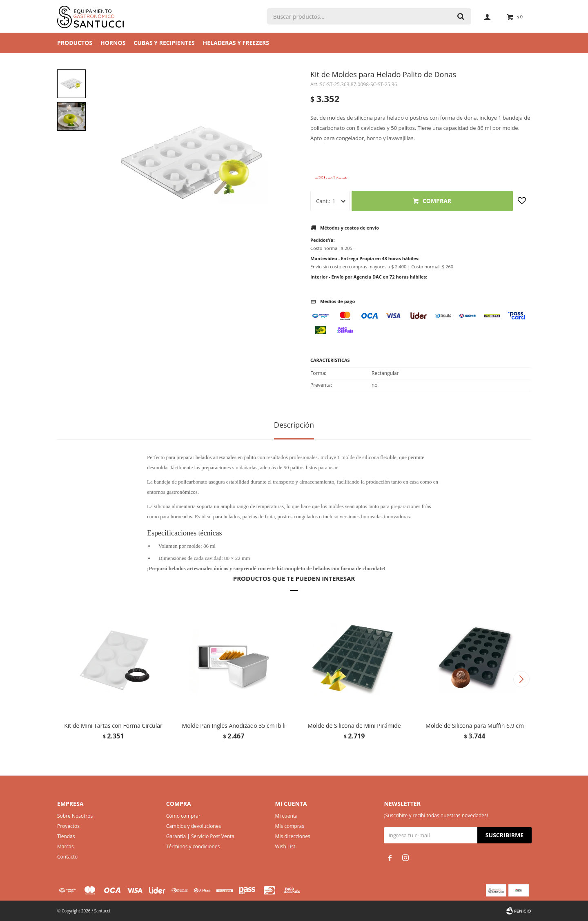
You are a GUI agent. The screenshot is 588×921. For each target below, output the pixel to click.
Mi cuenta (286, 816)
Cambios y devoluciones (194, 826)
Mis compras (290, 826)
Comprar (437, 201)
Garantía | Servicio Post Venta (200, 836)
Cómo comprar (183, 816)
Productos (75, 43)
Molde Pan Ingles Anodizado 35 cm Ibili (234, 726)
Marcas (66, 846)
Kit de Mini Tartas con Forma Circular (113, 726)
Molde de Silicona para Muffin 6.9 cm (475, 726)
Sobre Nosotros (75, 816)
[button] (521, 679)
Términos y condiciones (193, 846)
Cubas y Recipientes (164, 43)
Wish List (285, 846)
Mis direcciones (293, 836)
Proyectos (68, 826)
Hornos (113, 43)
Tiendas (66, 836)
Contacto (67, 857)
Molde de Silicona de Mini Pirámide (354, 726)
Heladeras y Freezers (236, 43)
